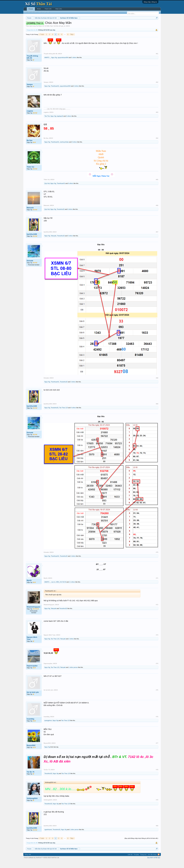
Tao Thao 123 (64, 415)
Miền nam (31, 24)
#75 (157, 698)
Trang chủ (143, 862)
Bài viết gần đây (45, 12)
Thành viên (48, 9)
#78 (157, 777)
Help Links (59, 9)
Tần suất (125, 24)
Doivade (30, 268)
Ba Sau (30, 148)
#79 (157, 807)
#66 (157, 213)
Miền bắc (39, 24)
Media (39, 9)
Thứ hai (60, 24)
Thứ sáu (86, 24)
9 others (69, 124)
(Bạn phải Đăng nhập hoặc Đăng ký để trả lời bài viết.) (141, 846)
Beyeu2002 (31, 753)
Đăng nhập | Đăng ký (150, 2)
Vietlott (54, 24)
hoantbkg (31, 726)
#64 (157, 146)
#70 (157, 560)
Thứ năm (79, 24)
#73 (157, 643)
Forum (31, 9)
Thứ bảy (93, 24)
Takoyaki (53, 244)
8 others (74, 150)
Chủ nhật (101, 24)
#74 (157, 671)
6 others (76, 94)
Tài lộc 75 (31, 780)
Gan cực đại (117, 24)
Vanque (30, 92)
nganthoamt (48, 837)
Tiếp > (72, 42)
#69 (157, 411)
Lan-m (53, 590)
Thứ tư (73, 24)
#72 (157, 612)
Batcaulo (30, 215)
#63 (157, 120)
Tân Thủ (47, 124)
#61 (157, 61)
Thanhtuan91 (55, 94)
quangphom (48, 728)
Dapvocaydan (32, 673)
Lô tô (131, 24)
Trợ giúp (136, 862)
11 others (72, 590)
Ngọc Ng (54, 65)
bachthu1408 (32, 242)
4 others (73, 415)
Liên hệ (130, 862)
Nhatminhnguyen (34, 614)
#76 (157, 724)
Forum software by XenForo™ (42, 865)
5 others (74, 65)
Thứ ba (66, 24)
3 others (73, 389)
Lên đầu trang (152, 862)
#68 (157, 386)
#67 (157, 240)
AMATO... (47, 65)
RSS (159, 862)
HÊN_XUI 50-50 (61, 590)
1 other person (73, 675)
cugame (30, 119)
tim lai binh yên (33, 700)
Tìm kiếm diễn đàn (31, 12)
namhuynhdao (64, 150)
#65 (157, 187)
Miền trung (47, 24)
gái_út (63, 34)
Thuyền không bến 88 (32, 65)
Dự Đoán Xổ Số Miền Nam (45, 34)
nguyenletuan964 (63, 65)
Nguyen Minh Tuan (32, 646)
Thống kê (108, 24)
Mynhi (29, 588)
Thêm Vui (30, 175)
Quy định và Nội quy (154, 865)
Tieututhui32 (61, 217)
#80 (157, 833)
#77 (157, 751)
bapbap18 (60, 124)
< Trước (42, 42)
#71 (157, 586)
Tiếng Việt (28, 862)
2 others (71, 647)
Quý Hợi (47, 191)
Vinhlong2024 (32, 806)
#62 (157, 90)
